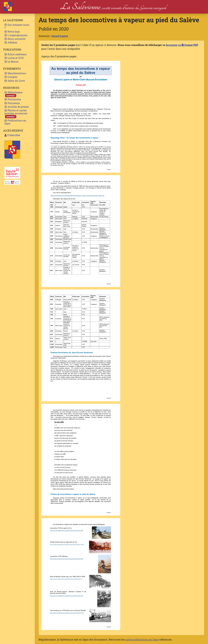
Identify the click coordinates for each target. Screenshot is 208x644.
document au (182, 45)
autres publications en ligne (142, 639)
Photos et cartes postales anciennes (16, 113)
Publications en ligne (15, 122)
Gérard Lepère (60, 36)
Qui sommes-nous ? (17, 26)
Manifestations (15, 73)
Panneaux (12, 103)
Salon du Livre (15, 81)
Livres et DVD (14, 58)
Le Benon (12, 62)
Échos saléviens (15, 54)
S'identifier (12, 135)
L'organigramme (16, 35)
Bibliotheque (13, 94)
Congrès (11, 77)
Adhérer (11, 42)
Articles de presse (17, 107)
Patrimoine (13, 99)
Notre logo (12, 32)
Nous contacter (15, 39)
